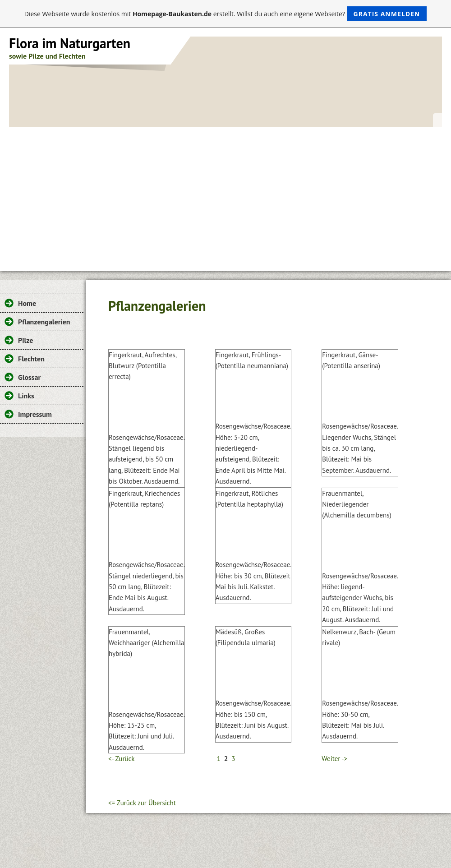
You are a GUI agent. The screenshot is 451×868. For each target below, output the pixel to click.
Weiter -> (334, 759)
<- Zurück (121, 759)
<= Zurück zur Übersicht (142, 803)
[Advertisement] (225, 194)
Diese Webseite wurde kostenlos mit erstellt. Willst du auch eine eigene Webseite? (226, 14)
